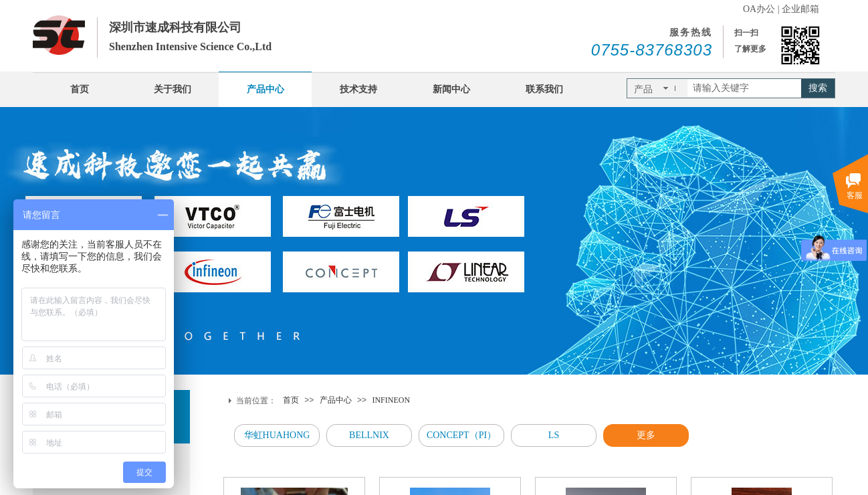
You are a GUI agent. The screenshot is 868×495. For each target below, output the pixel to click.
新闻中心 (451, 89)
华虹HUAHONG (277, 435)
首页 (80, 89)
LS (554, 435)
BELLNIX (369, 435)
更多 (646, 435)
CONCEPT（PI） (461, 435)
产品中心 (265, 89)
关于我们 (173, 89)
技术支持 (358, 89)
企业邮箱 (800, 9)
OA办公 (759, 9)
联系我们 (544, 89)
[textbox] (744, 88)
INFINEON (391, 400)
